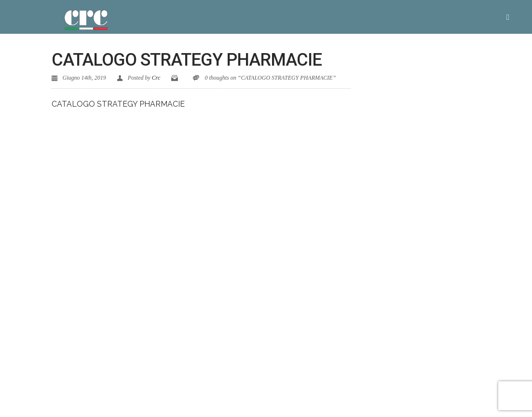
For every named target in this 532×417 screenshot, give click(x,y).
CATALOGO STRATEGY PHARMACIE (118, 104)
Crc (156, 78)
